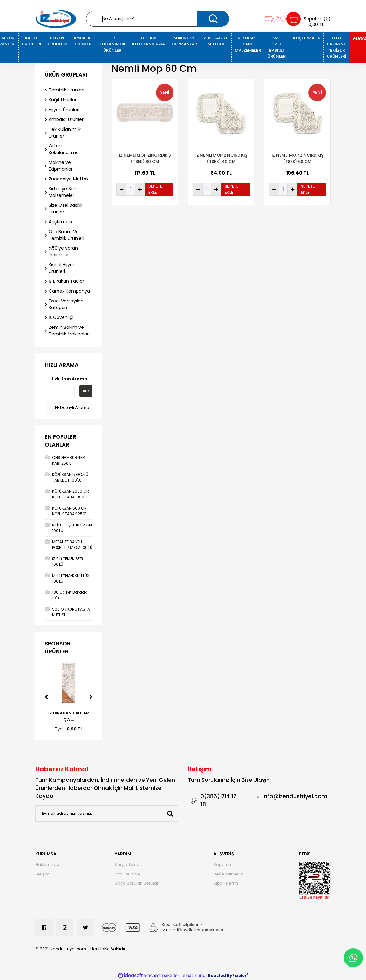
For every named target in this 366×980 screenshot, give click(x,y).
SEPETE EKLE (155, 189)
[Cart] (308, 19)
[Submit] (170, 814)
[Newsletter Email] (107, 814)
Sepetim (222, 865)
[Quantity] (131, 189)
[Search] (158, 19)
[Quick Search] (60, 391)
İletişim (42, 874)
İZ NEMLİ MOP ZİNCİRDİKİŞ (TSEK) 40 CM (221, 158)
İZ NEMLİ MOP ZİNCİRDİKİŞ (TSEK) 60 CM (298, 158)
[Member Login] (278, 19)
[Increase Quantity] (140, 189)
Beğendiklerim (229, 874)
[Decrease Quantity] (121, 189)
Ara (86, 391)
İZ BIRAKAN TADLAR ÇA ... (69, 716)
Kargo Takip (127, 865)
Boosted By (220, 975)
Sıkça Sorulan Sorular (137, 883)
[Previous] (46, 697)
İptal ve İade (127, 874)
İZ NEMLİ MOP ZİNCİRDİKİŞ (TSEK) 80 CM (145, 158)
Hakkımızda (47, 865)
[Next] (91, 697)
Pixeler (239, 975)
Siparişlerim (226, 883)
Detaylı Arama (72, 407)
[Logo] (56, 19)
